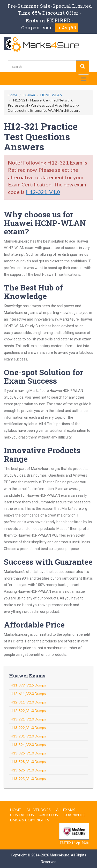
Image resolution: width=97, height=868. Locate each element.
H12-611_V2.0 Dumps (28, 694)
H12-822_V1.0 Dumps (28, 711)
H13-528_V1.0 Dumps (28, 762)
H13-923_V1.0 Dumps (28, 779)
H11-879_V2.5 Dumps (28, 685)
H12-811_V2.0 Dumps (28, 702)
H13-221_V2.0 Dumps (28, 719)
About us (49, 815)
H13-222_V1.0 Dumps (28, 728)
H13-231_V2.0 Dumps (28, 736)
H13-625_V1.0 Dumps (28, 770)
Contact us (22, 815)
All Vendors (39, 810)
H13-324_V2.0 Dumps (28, 745)
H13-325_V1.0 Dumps (28, 753)
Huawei (29, 95)
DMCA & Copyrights (30, 820)
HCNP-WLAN (51, 95)
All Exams (66, 810)
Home (13, 95)
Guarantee (74, 815)
